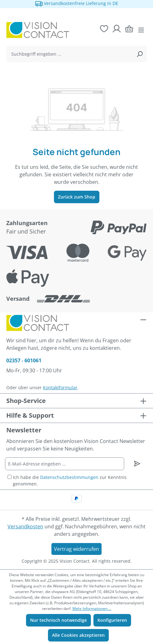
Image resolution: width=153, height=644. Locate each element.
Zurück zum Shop (77, 197)
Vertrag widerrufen (76, 549)
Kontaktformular (60, 387)
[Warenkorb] (129, 29)
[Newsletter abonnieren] (137, 464)
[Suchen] (140, 54)
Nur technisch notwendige (58, 620)
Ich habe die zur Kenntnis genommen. (70, 480)
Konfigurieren (112, 620)
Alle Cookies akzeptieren (78, 635)
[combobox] (69, 54)
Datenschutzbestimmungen (69, 477)
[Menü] (141, 30)
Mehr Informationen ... (92, 609)
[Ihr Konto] (117, 29)
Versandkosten (25, 526)
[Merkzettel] (104, 29)
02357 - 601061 (24, 360)
